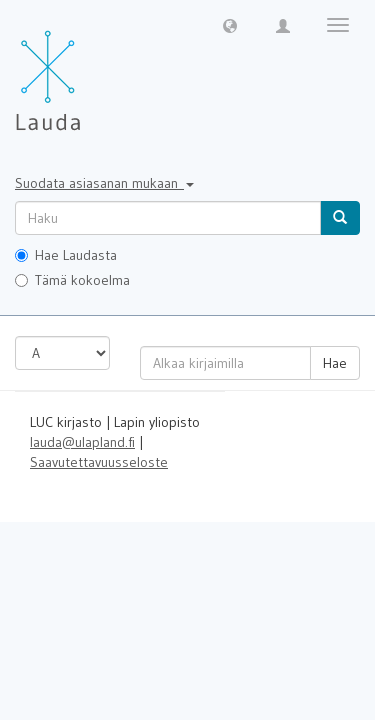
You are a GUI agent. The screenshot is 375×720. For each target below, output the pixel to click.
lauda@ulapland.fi (82, 442)
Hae (335, 363)
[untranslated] (168, 218)
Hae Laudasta (66, 255)
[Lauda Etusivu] (90, 70)
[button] (230, 25)
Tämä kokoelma (72, 280)
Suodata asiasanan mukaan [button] (104, 183)
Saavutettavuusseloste (99, 462)
